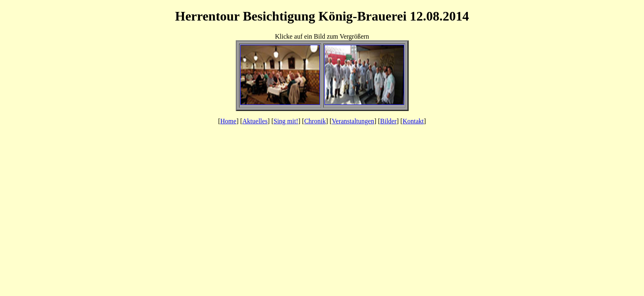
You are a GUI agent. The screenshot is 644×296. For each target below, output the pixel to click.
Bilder (389, 121)
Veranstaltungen (353, 121)
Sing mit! (286, 121)
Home (228, 121)
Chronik (315, 121)
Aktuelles (255, 121)
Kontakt (413, 121)
